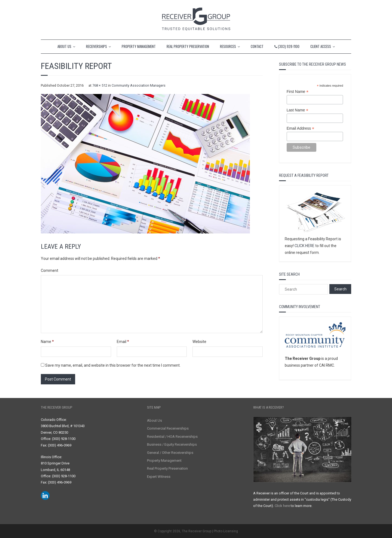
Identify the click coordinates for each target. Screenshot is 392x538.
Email (123, 342)
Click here (282, 506)
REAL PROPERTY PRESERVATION (188, 46)
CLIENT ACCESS (321, 46)
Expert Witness (159, 477)
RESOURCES (228, 46)
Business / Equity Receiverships (172, 444)
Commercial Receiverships (168, 428)
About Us (154, 420)
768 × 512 (100, 85)
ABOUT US (64, 46)
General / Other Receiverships (170, 453)
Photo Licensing (226, 531)
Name (47, 342)
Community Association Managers (139, 85)
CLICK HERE (304, 246)
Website (199, 342)
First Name (298, 92)
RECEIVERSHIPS (97, 46)
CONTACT (257, 46)
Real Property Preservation (167, 468)
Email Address (301, 128)
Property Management (164, 461)
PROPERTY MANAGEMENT (139, 46)
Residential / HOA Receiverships (172, 437)
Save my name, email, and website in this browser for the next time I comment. (113, 365)
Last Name (298, 110)
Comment (50, 270)
